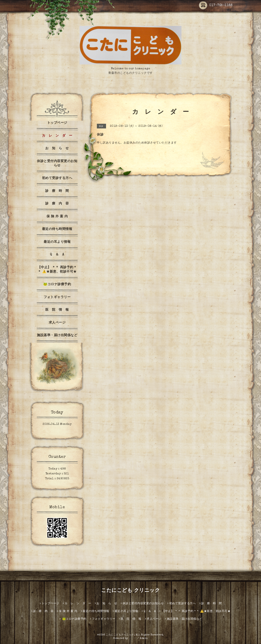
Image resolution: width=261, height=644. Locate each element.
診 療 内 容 (57, 204)
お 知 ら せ (57, 149)
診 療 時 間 (57, 191)
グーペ (133, 638)
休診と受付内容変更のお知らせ (57, 164)
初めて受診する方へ (57, 178)
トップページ (57, 123)
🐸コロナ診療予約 (57, 285)
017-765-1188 (216, 6)
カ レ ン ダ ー (57, 136)
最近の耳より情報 (57, 242)
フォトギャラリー (57, 297)
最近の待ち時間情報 (57, 229)
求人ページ (57, 323)
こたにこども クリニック (130, 591)
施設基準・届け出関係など (57, 336)
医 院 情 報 (57, 310)
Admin (144, 638)
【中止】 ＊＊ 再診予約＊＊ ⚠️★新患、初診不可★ (57, 270)
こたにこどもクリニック (120, 635)
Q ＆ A (57, 255)
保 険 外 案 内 (57, 217)
